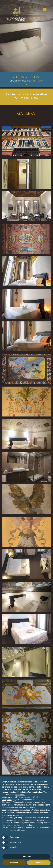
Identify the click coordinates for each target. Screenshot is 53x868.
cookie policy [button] (20, 795)
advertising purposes (10, 810)
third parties (7, 800)
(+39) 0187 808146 (28, 98)
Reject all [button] (14, 863)
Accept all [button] (39, 863)
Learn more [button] (26, 857)
